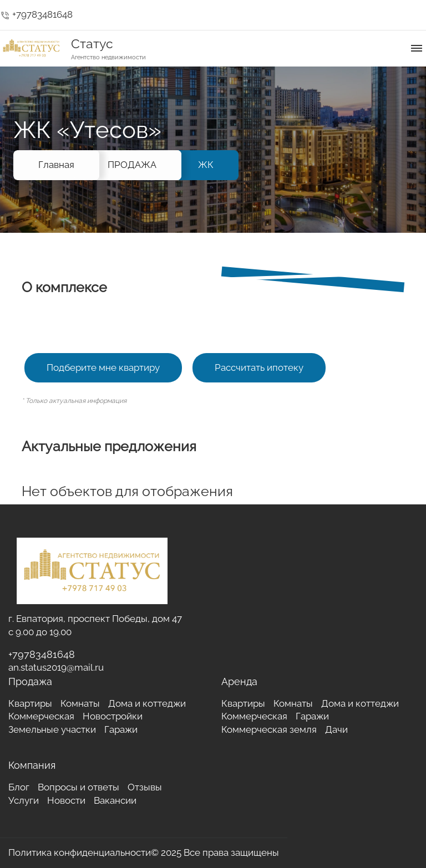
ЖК (206, 165)
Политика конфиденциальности (80, 852)
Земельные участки (52, 729)
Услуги (24, 800)
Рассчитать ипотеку (259, 367)
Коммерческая (41, 716)
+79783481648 (36, 14)
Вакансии (115, 800)
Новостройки (113, 716)
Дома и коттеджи (147, 703)
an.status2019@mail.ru (56, 667)
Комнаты (80, 703)
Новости (66, 800)
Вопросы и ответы (78, 787)
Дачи (336, 729)
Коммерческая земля (269, 729)
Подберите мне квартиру (103, 367)
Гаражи (121, 729)
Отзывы (145, 787)
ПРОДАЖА (132, 165)
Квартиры (30, 703)
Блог (19, 787)
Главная (56, 165)
